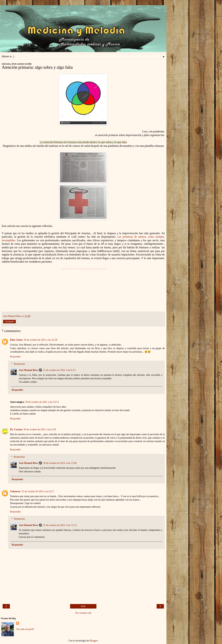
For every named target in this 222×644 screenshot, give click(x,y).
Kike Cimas (16, 340)
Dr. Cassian (16, 429)
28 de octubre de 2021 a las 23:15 (42, 402)
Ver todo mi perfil (25, 629)
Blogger (94, 641)
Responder (15, 357)
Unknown (15, 491)
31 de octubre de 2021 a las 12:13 (60, 525)
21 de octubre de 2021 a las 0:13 (59, 370)
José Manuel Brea (28, 370)
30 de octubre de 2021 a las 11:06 (60, 463)
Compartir (9, 322)
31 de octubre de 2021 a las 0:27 (38, 491)
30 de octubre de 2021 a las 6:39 (40, 429)
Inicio (83, 606)
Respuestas (19, 364)
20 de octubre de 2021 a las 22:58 (40, 340)
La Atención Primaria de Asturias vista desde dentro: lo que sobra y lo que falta (83, 142)
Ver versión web (83, 613)
